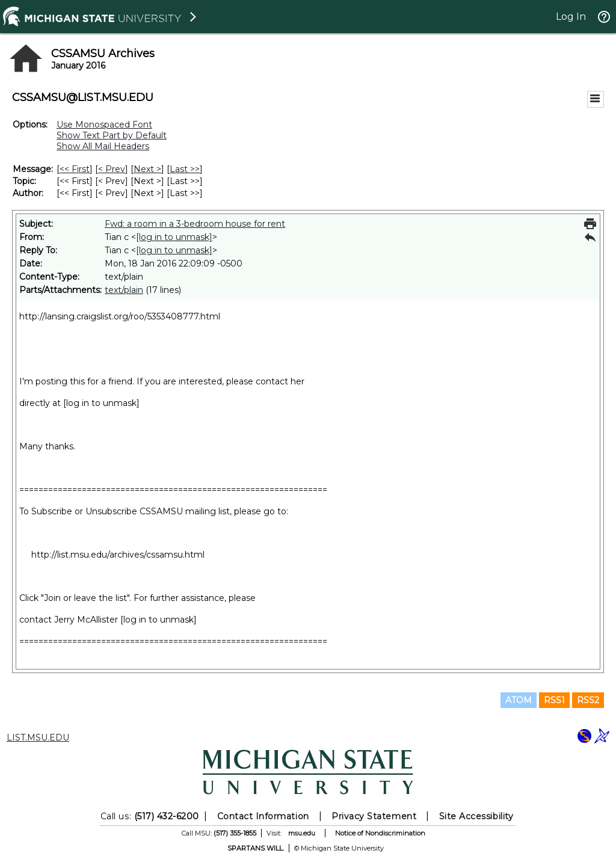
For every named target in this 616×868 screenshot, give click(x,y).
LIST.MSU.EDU (38, 737)
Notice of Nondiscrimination (380, 833)
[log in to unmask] (174, 237)
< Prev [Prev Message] (112, 169)
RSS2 (588, 700)
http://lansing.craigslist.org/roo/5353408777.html (120, 316)
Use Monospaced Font (104, 125)
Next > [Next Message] (147, 169)
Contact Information (263, 816)
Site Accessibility (476, 816)
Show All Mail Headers (103, 146)
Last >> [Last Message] (185, 169)
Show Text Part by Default (112, 135)
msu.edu (302, 833)
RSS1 (554, 700)
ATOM (519, 700)
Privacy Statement (374, 816)
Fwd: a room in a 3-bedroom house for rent (195, 224)
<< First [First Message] (75, 169)
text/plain (124, 290)
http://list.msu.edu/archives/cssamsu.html (118, 555)
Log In (571, 17)
